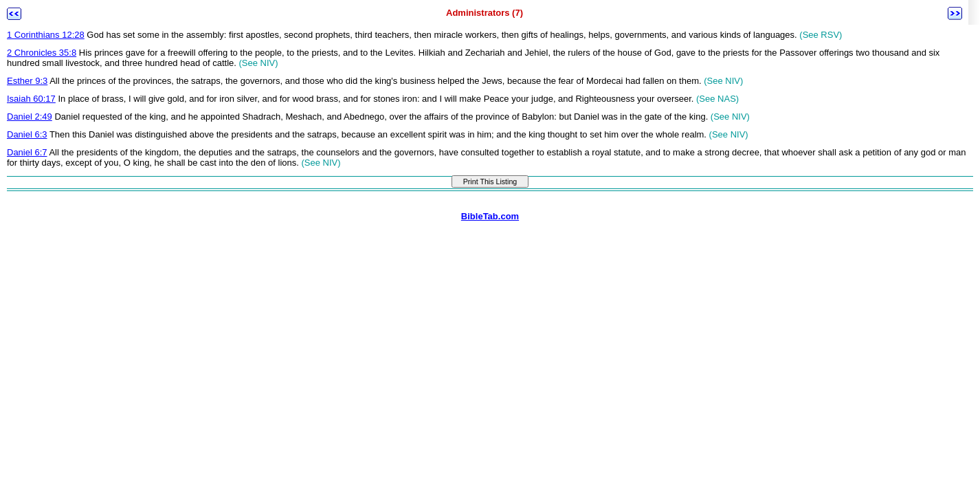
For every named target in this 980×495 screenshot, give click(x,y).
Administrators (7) (485, 13)
